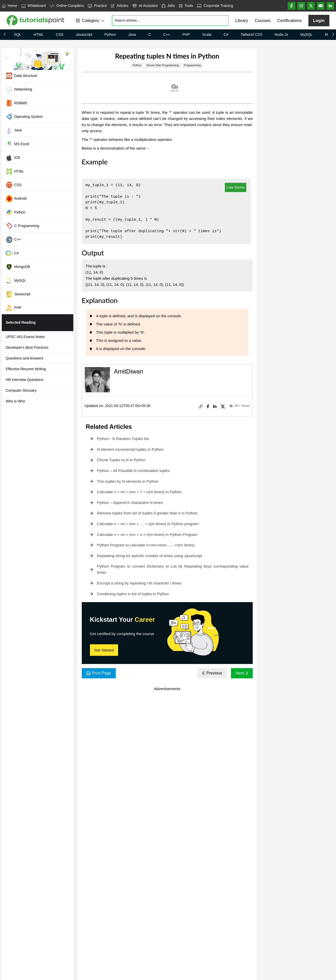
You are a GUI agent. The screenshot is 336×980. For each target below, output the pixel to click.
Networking (19, 89)
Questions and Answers (25, 358)
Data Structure (21, 76)
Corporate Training (215, 6)
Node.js (281, 35)
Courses (263, 20)
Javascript (84, 35)
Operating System (24, 117)
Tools (186, 6)
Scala (207, 35)
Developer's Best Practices (27, 347)
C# (226, 35)
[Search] (170, 20)
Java (132, 35)
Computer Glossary (21, 390)
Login (319, 20)
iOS (13, 158)
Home (10, 6)
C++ (167, 35)
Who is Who (15, 401)
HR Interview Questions (25, 380)
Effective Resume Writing (26, 369)
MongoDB (18, 267)
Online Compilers (67, 6)
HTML (38, 35)
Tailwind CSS (252, 35)
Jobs (168, 6)
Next (242, 673)
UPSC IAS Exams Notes (25, 337)
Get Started (104, 650)
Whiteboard (34, 6)
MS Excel (17, 144)
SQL (18, 35)
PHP (186, 35)
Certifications (289, 20)
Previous (212, 673)
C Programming (22, 226)
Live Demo (236, 187)
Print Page (99, 673)
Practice (97, 6)
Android (16, 199)
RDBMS (16, 103)
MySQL (306, 35)
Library (242, 20)
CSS (60, 35)
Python (110, 35)
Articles (120, 6)
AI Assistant (145, 6)
